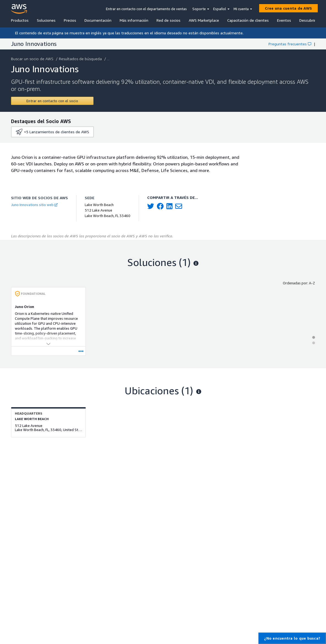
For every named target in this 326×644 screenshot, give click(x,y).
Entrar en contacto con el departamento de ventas (146, 9)
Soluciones (46, 20)
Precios (70, 20)
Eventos (284, 20)
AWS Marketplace (204, 20)
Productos (20, 20)
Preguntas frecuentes (290, 44)
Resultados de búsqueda (81, 59)
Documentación (98, 20)
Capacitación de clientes (248, 20)
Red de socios (169, 20)
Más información (134, 20)
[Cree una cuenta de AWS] (289, 8)
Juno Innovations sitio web (34, 205)
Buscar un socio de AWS (33, 59)
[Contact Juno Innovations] (52, 101)
